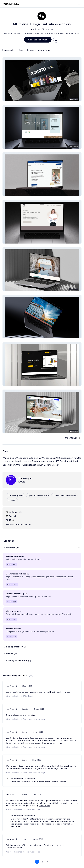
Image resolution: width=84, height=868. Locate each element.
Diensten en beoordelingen (39, 50)
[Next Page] (52, 862)
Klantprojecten (8, 50)
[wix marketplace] (11, 4)
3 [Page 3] (47, 862)
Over (21, 50)
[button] (42, 79)
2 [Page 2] (42, 862)
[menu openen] (79, 4)
